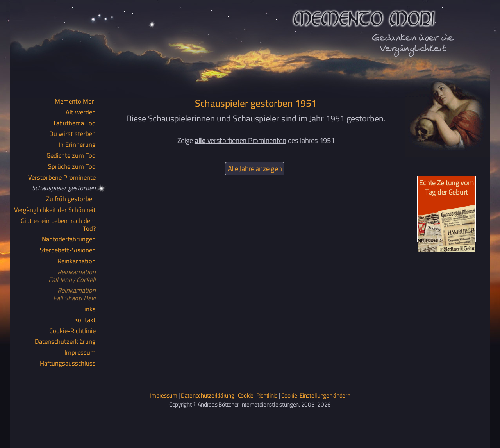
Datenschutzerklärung (65, 342)
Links (88, 309)
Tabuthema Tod (74, 123)
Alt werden (81, 112)
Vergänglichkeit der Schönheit (55, 210)
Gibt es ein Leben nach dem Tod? (58, 225)
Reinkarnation (77, 261)
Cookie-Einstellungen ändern (316, 395)
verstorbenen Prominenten (240, 140)
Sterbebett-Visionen (68, 250)
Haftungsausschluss (68, 364)
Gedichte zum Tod (71, 156)
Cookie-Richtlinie (72, 331)
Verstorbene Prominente (62, 178)
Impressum (80, 353)
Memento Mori (75, 102)
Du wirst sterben (72, 134)
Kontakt (85, 320)
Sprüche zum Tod (72, 167)
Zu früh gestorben (71, 199)
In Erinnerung (77, 145)
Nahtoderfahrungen (69, 239)
